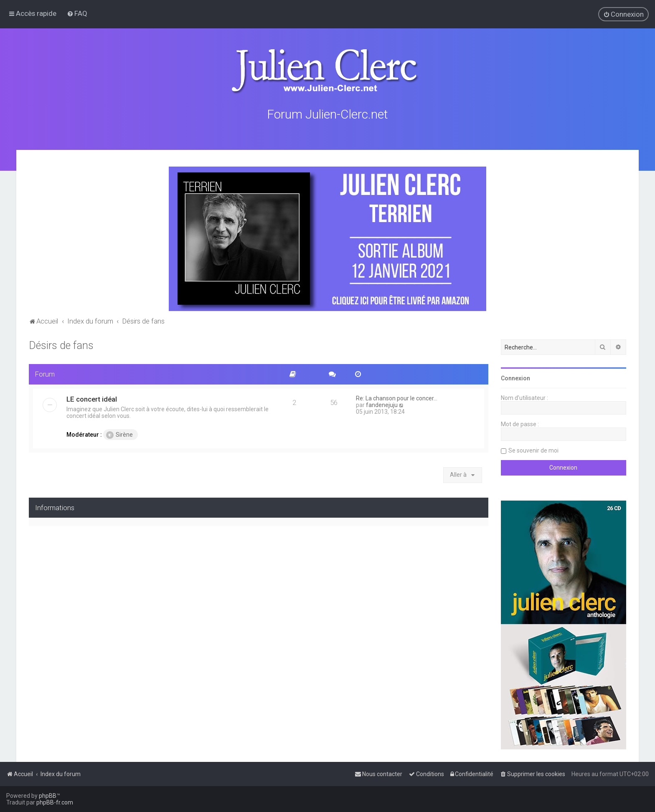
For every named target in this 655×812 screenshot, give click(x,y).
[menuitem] (77, 13)
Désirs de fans (61, 344)
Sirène (119, 434)
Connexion (515, 377)
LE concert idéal (92, 398)
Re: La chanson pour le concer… (397, 397)
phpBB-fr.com (55, 802)
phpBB (48, 796)
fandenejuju (382, 404)
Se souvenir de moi (533, 449)
